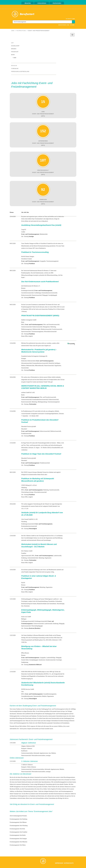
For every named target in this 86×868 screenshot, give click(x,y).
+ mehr (14, 58)
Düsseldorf (15, 46)
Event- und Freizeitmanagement (61, 714)
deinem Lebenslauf (35, 777)
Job (43, 787)
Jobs (13, 31)
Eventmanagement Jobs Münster (18, 822)
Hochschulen (57, 3)
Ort (12, 43)
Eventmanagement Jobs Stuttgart (18, 839)
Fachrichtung (21, 31)
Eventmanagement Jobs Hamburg (19, 819)
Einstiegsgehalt (62, 782)
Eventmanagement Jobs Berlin (18, 835)
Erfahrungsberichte (23, 796)
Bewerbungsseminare (69, 777)
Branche (14, 66)
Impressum (59, 863)
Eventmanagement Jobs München (19, 842)
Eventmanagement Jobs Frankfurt (19, 832)
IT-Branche (15, 69)
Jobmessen (67, 787)
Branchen (44, 723)
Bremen (14, 49)
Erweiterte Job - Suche (67, 25)
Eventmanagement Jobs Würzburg (19, 826)
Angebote (53, 789)
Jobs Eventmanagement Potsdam (18, 816)
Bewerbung (28, 718)
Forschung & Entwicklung (20, 71)
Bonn (13, 55)
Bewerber (28, 3)
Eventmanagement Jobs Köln (17, 829)
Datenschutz (69, 863)
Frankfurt (15, 52)
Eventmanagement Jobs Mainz (18, 845)
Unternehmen (42, 3)
